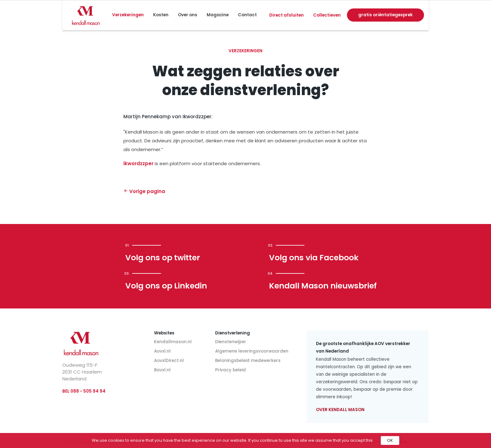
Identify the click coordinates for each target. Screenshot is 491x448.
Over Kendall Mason (340, 410)
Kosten (161, 15)
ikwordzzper (139, 163)
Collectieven (327, 15)
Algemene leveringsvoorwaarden (252, 351)
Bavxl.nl (162, 370)
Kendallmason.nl (173, 342)
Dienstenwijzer (231, 342)
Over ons (188, 15)
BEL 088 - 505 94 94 (84, 391)
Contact (247, 15)
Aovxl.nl (162, 351)
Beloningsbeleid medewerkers (248, 361)
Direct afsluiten (287, 15)
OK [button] (390, 440)
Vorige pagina (144, 191)
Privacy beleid (230, 370)
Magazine (218, 15)
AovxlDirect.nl (169, 361)
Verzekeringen (128, 15)
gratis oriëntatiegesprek (385, 15)
